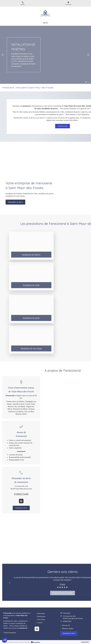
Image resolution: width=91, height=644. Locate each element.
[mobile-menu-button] (45, 23)
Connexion (85, 642)
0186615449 (21, 494)
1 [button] (86, 82)
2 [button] (88, 82)
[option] (45, 55)
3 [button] (89, 82)
